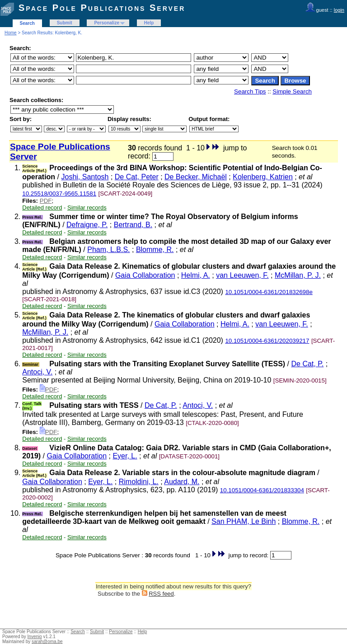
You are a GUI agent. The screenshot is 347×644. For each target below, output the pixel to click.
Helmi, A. (196, 275)
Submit (65, 23)
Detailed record (42, 208)
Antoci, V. (37, 372)
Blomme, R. (155, 250)
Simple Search (292, 91)
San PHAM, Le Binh (244, 521)
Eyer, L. (125, 456)
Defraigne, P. (87, 225)
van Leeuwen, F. (242, 275)
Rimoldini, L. (139, 482)
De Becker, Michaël (196, 177)
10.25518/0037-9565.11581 (59, 194)
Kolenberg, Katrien (263, 177)
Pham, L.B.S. (108, 250)
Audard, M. (182, 482)
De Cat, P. (308, 364)
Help (149, 23)
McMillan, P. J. (298, 275)
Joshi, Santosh (85, 177)
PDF (46, 201)
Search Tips (250, 91)
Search (27, 23)
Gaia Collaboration (145, 275)
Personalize (107, 23)
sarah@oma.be (47, 642)
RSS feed (161, 594)
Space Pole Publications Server (102, 8)
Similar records (87, 208)
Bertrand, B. (133, 225)
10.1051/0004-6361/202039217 (267, 341)
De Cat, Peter (137, 177)
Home (11, 33)
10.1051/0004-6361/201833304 (262, 490)
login (339, 10)
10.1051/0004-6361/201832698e (269, 292)
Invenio (35, 637)
